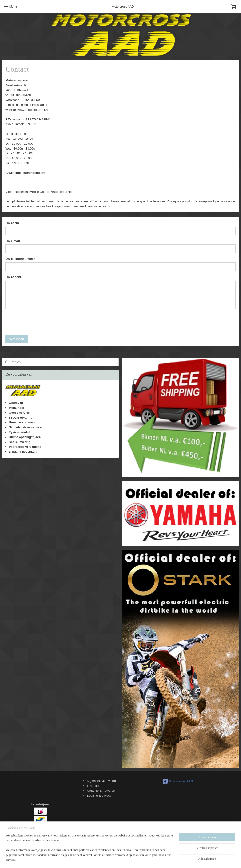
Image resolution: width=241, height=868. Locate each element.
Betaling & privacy (99, 796)
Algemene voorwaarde (102, 781)
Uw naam (12, 223)
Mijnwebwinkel (168, 859)
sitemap (107, 859)
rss (116, 859)
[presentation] (41, 322)
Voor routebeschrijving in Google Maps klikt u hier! (39, 192)
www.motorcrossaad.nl (33, 110)
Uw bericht (13, 277)
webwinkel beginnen (131, 859)
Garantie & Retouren (101, 791)
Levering (93, 786)
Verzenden (16, 339)
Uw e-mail (13, 241)
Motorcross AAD (178, 781)
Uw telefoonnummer (20, 259)
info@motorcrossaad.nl (31, 105)
